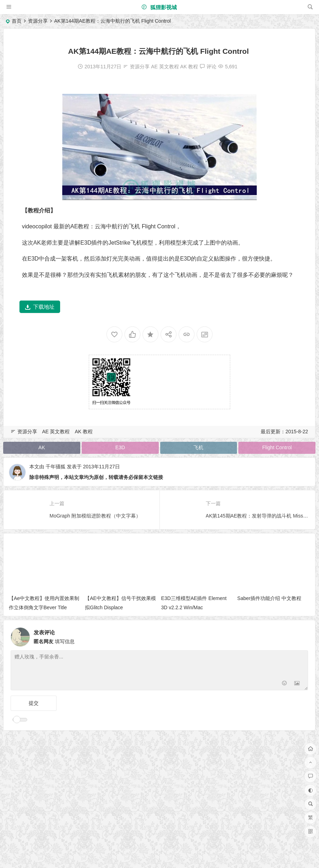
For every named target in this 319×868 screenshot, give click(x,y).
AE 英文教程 (165, 67)
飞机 (198, 447)
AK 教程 (189, 67)
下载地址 (40, 307)
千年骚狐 (56, 467)
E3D (120, 447)
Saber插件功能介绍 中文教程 (269, 598)
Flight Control (277, 447)
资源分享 (38, 21)
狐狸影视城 (159, 7)
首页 (17, 21)
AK (42, 447)
